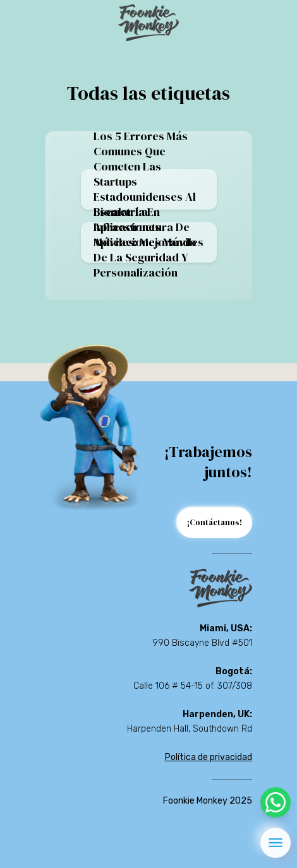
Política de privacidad (209, 757)
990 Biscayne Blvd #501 (202, 643)
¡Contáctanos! (215, 522)
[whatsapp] (276, 802)
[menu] (276, 843)
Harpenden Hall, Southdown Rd (190, 729)
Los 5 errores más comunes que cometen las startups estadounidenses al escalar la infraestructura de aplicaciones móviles (148, 189)
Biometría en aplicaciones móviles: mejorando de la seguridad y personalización (145, 242)
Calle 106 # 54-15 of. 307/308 (193, 686)
